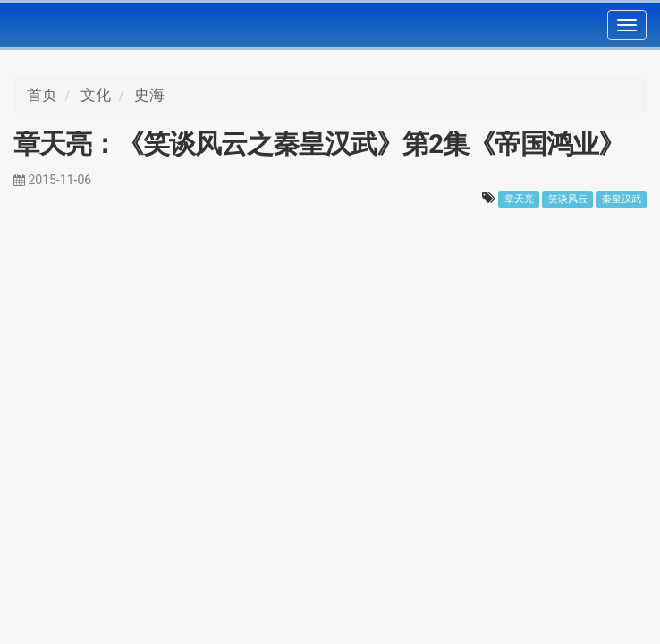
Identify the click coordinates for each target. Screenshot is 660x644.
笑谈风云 (568, 199)
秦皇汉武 (622, 199)
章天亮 (519, 199)
